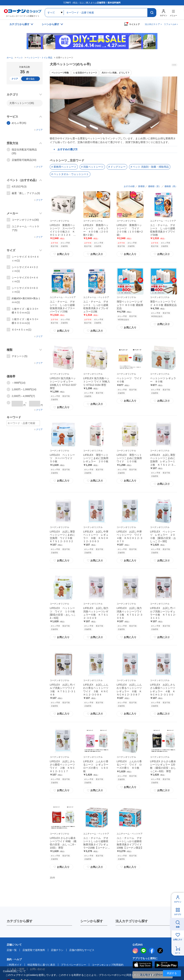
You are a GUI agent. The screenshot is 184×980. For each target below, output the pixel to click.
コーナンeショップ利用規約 (108, 965)
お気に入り (61, 254)
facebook (152, 951)
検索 (178, 927)
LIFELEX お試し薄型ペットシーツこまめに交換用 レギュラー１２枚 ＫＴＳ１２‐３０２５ (163, 461)
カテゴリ (178, 914)
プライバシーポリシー (73, 965)
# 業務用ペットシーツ (64, 167)
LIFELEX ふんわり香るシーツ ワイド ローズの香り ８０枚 (129, 765)
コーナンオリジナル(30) (25, 220)
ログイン (178, 902)
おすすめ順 (129, 186)
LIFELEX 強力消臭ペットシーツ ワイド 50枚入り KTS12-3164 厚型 (97, 381)
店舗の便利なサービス (82, 950)
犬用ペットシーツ (22, 103)
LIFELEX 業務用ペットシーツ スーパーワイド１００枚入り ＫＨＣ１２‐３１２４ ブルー (63, 232)
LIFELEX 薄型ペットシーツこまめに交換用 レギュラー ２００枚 (97, 458)
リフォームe (170, 24)
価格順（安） (155, 186)
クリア (15, 79)
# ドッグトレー (117, 167)
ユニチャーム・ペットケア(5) (26, 228)
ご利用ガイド (14, 965)
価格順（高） (171, 186)
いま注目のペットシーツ (85, 73)
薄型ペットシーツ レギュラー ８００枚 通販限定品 (130, 305)
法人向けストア (152, 24)
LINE (144, 951)
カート (178, 953)
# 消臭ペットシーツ (92, 167)
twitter (160, 951)
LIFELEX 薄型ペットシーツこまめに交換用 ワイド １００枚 (130, 458)
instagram (135, 951)
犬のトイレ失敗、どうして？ (116, 73)
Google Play (166, 965)
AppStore (142, 965)
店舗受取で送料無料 (34, 950)
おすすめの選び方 (68, 149)
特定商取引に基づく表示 (41, 965)
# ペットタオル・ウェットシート (70, 174)
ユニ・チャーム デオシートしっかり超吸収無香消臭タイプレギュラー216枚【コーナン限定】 (97, 845)
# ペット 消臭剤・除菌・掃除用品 (150, 167)
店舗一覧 (12, 950)
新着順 (141, 186)
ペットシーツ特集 (60, 73)
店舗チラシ (57, 950)
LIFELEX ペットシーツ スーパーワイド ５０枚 (62, 458)
